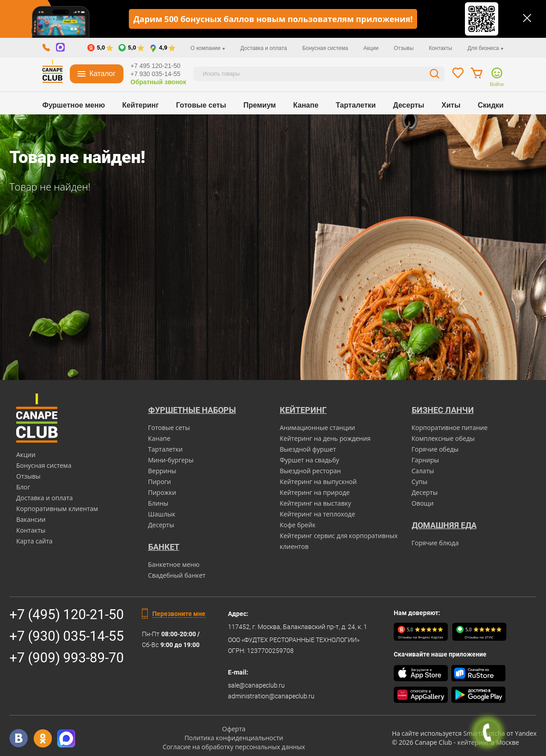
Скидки (491, 105)
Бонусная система (325, 48)
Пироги (160, 482)
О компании (208, 48)
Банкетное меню (174, 564)
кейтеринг (473, 742)
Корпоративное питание (450, 428)
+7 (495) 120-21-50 (67, 614)
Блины (158, 503)
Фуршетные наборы (192, 410)
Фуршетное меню (74, 105)
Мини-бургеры (171, 460)
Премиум (259, 105)
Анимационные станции (317, 428)
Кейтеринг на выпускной (318, 482)
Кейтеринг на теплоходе (317, 514)
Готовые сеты (201, 105)
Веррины (162, 471)
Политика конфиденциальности (234, 738)
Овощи (423, 503)
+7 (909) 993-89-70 (67, 658)
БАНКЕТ (164, 547)
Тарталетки (356, 105)
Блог (23, 487)
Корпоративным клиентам (57, 509)
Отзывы (404, 48)
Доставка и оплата (264, 48)
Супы (420, 482)
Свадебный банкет (177, 575)
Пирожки (162, 492)
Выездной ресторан (310, 471)
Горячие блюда (435, 543)
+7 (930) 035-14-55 (67, 636)
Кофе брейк (298, 525)
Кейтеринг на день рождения (325, 438)
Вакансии (31, 519)
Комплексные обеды (443, 438)
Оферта (234, 729)
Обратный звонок (159, 82)
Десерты (409, 105)
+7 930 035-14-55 (156, 74)
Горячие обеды (435, 449)
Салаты (423, 471)
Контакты (441, 48)
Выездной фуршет (308, 449)
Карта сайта (34, 541)
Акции (371, 48)
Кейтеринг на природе (315, 492)
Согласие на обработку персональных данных (234, 747)
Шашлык (162, 514)
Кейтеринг (140, 105)
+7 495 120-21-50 (156, 66)
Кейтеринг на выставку (315, 503)
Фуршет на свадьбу (309, 460)
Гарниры (425, 460)
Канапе (306, 105)
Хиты (451, 105)
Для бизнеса (486, 48)
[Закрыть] (527, 18)
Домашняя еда (444, 525)
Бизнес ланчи (443, 410)
